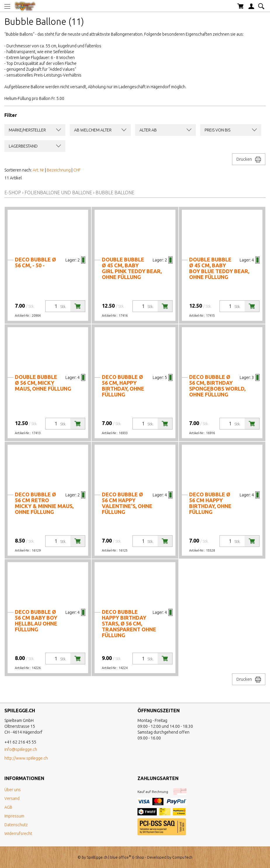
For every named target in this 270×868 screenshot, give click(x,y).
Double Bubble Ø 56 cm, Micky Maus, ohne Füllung (43, 383)
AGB (8, 807)
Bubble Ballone (115, 193)
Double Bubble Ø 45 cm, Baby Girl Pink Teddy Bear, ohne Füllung (132, 268)
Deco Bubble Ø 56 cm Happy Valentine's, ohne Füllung (127, 503)
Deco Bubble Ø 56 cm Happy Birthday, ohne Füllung (210, 503)
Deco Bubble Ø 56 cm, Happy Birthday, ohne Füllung (123, 386)
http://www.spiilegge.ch (26, 758)
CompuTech (182, 857)
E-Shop (13, 193)
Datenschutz (16, 825)
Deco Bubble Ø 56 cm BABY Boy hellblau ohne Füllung (36, 621)
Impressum (14, 816)
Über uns (13, 790)
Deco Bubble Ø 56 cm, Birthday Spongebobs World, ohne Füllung (217, 386)
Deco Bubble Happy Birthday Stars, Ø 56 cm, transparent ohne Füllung (129, 623)
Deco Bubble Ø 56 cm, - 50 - (35, 262)
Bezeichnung (59, 170)
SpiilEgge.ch (97, 857)
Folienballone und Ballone (58, 193)
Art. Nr (38, 170)
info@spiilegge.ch (21, 749)
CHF (77, 170)
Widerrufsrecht (18, 834)
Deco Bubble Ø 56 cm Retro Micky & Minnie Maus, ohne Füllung (44, 503)
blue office (121, 857)
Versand (12, 798)
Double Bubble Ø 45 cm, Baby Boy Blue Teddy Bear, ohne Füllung (219, 268)
